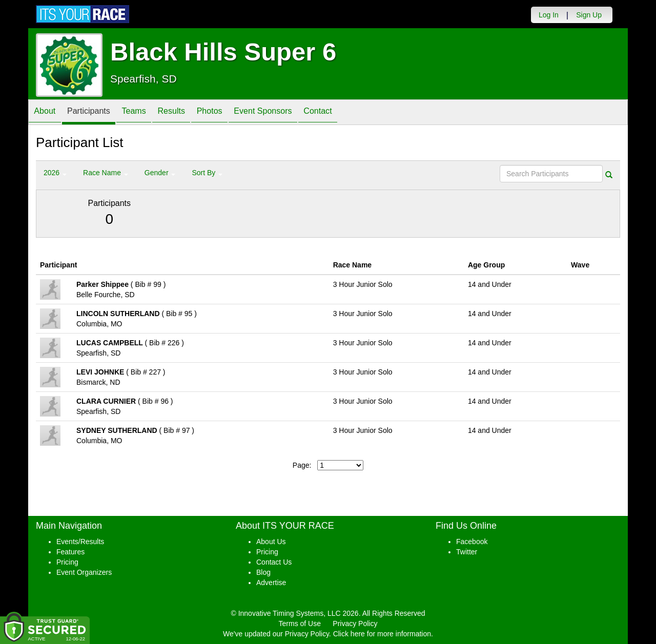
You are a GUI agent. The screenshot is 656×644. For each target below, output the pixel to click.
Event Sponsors (297, 113)
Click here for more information (382, 634)
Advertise (271, 583)
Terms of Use (300, 624)
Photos (237, 113)
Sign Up (589, 15)
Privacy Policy (355, 624)
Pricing (67, 562)
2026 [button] (55, 173)
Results (193, 113)
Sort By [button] (207, 173)
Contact (359, 113)
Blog (263, 572)
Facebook (472, 542)
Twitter (467, 552)
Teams (149, 113)
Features (70, 552)
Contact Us (274, 562)
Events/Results (80, 542)
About (48, 113)
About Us (271, 542)
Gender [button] (160, 173)
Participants (98, 113)
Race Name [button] (106, 173)
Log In (549, 15)
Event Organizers (84, 572)
